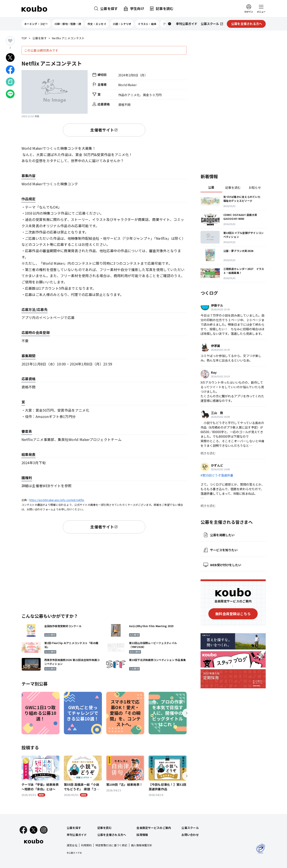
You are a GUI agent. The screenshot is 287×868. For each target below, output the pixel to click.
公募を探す (40, 38)
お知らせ (255, 187)
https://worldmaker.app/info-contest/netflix (57, 500)
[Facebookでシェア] (10, 70)
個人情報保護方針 (142, 845)
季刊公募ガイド (77, 835)
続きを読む (208, 453)
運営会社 (72, 845)
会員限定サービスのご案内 (154, 828)
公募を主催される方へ (112, 835)
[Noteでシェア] (10, 82)
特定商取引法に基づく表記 (111, 845)
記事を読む (233, 187)
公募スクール (190, 828)
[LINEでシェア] (10, 94)
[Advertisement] (104, 572)
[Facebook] (23, 830)
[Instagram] (44, 830)
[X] (34, 830)
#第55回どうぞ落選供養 (217, 475)
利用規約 (86, 845)
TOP (24, 38)
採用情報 (142, 835)
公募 (211, 187)
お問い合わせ (190, 835)
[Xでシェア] (10, 58)
